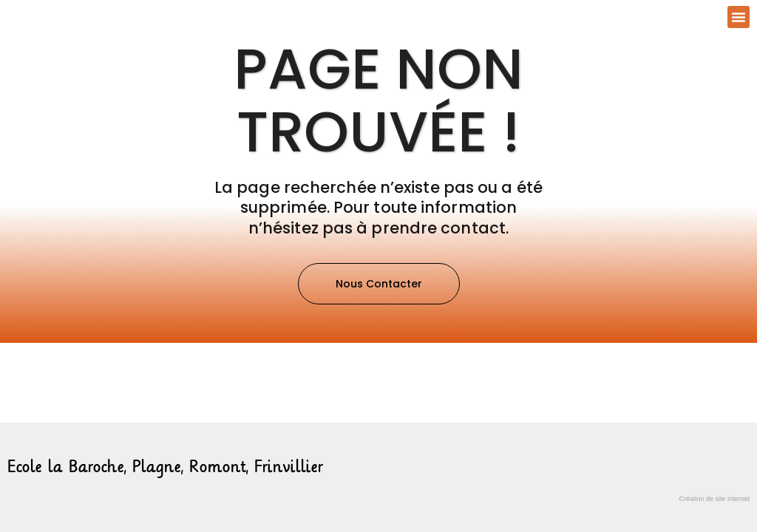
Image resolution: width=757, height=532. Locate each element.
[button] (739, 17)
